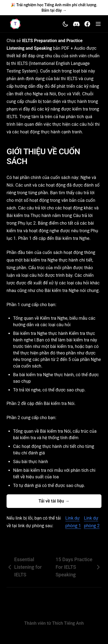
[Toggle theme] (65, 24)
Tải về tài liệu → (54, 501)
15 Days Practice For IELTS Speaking (79, 567)
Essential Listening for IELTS (24, 567)
